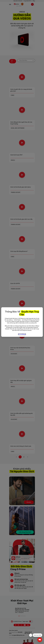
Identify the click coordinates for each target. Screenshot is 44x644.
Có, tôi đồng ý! (22, 334)
